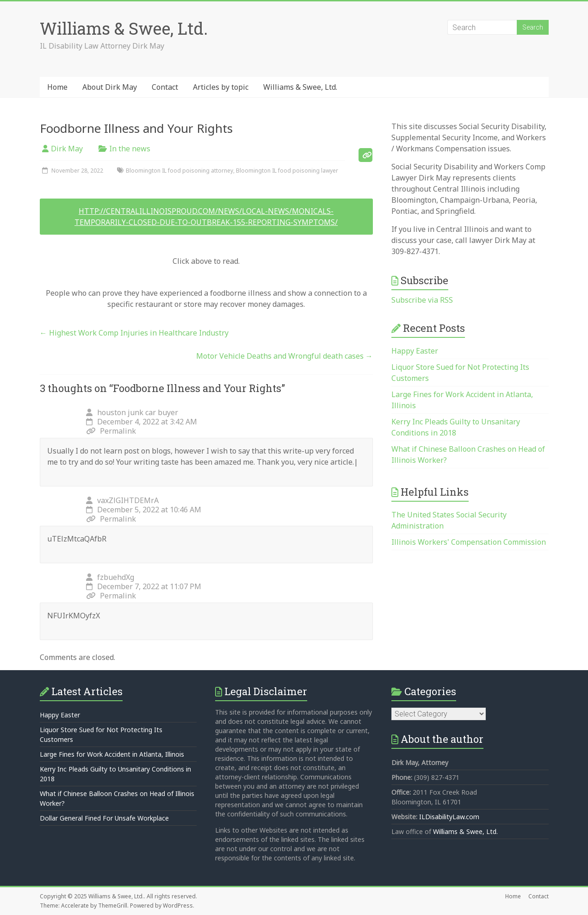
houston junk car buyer (138, 412)
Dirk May (67, 149)
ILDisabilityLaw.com (449, 817)
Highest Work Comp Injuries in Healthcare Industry (134, 333)
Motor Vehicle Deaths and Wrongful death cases (285, 356)
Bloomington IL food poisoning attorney (179, 171)
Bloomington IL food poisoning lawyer (287, 171)
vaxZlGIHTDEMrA (128, 500)
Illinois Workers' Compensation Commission (469, 542)
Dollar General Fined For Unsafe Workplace (104, 818)
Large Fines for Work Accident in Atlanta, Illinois (112, 754)
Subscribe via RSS (422, 300)
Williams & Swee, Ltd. (124, 28)
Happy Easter (415, 351)
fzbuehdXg (116, 577)
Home (57, 87)
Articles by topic (221, 87)
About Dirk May (110, 87)
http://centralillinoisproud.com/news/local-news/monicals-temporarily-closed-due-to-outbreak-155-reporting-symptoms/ (206, 217)
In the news (130, 149)
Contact (165, 87)
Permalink (111, 431)
